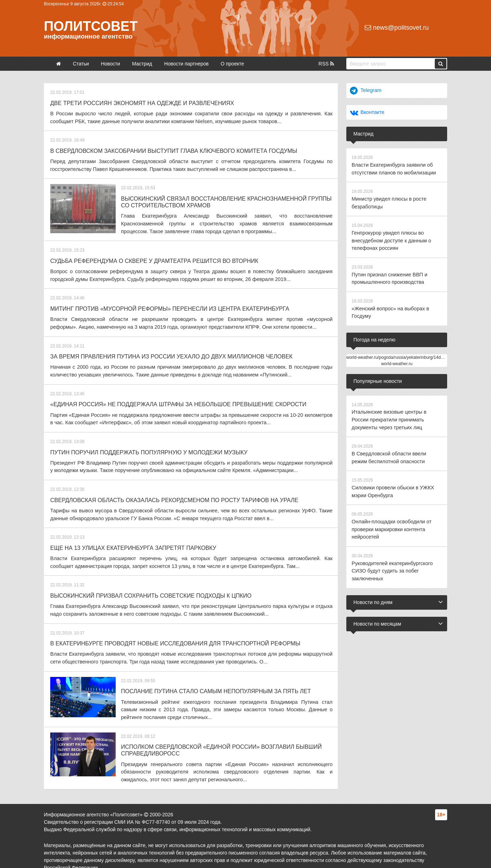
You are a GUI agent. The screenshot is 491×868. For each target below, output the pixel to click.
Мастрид (142, 64)
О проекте (232, 64)
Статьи (81, 64)
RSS (326, 64)
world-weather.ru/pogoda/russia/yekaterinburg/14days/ (397, 353)
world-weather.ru (397, 360)
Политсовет (91, 26)
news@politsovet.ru (397, 28)
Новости (110, 64)
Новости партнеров (186, 64)
